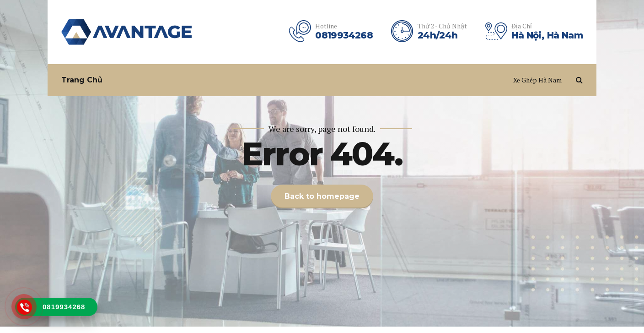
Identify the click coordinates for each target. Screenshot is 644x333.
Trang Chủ (82, 80)
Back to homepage (322, 196)
